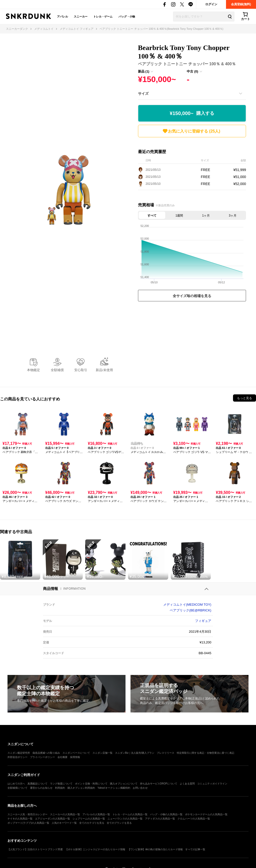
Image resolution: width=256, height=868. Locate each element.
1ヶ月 (206, 216)
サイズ (143, 94)
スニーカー (81, 17)
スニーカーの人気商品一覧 (65, 814)
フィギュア (203, 621)
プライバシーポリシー (42, 757)
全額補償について (17, 788)
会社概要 (62, 757)
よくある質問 (187, 784)
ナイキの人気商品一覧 (20, 819)
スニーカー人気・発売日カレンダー (27, 814)
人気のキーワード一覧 (64, 823)
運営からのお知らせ (41, 788)
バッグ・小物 (127, 17)
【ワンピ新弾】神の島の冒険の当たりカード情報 (155, 849)
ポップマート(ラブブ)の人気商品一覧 (28, 823)
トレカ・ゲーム (103, 17)
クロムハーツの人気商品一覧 (194, 819)
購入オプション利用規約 (81, 788)
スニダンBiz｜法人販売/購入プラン (135, 753)
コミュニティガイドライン (212, 784)
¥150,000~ (192, 113)
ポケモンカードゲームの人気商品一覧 (206, 814)
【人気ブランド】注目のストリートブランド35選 (35, 849)
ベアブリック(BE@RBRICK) (190, 610)
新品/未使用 (104, 370)
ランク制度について (61, 784)
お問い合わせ (140, 788)
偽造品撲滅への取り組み (46, 753)
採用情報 (75, 757)
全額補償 (57, 370)
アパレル (62, 17)
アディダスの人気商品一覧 (160, 819)
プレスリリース (165, 753)
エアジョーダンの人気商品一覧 (52, 819)
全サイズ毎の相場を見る (192, 296)
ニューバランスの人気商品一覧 (125, 819)
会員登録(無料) (241, 4)
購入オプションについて (124, 784)
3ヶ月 (233, 216)
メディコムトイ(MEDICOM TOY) (187, 605)
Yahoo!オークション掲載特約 (114, 788)
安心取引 (81, 370)
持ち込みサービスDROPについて (159, 784)
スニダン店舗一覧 (102, 753)
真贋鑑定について (37, 784)
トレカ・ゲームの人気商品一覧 (130, 814)
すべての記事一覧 (195, 849)
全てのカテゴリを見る (92, 823)
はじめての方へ (16, 784)
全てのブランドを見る (119, 823)
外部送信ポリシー (17, 757)
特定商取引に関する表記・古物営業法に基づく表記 (205, 753)
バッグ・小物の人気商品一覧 (166, 814)
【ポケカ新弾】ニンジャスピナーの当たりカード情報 (95, 849)
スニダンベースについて (76, 753)
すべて (152, 216)
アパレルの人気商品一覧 (96, 814)
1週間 (179, 216)
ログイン (211, 4)
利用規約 (60, 788)
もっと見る (244, 398)
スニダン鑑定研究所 (19, 753)
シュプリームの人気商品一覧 (89, 819)
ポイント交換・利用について (91, 784)
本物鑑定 (33, 370)
